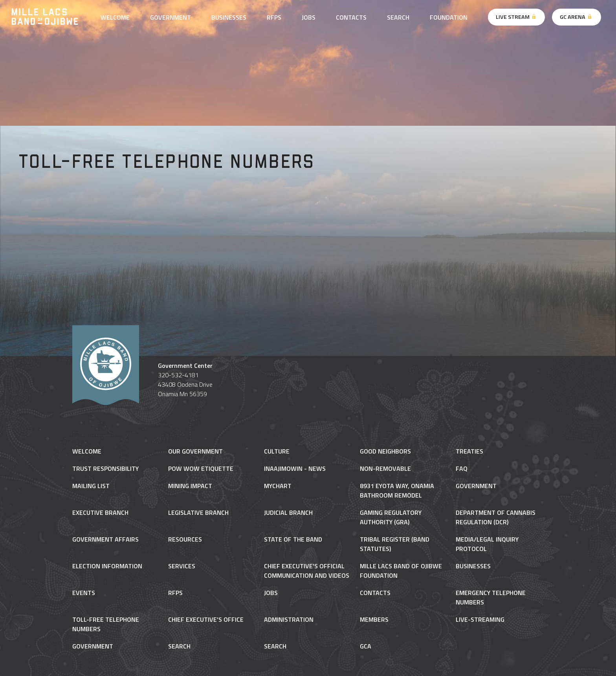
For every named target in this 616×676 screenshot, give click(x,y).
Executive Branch (100, 513)
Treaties (469, 451)
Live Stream (516, 17)
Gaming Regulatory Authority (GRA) (391, 517)
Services (182, 566)
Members (374, 619)
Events (84, 593)
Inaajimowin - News (295, 468)
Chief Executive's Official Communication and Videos (307, 571)
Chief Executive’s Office (206, 619)
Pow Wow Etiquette (201, 468)
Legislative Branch (198, 513)
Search (398, 17)
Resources (185, 539)
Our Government (195, 451)
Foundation (449, 17)
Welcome (115, 17)
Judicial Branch (288, 513)
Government (170, 17)
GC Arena (576, 17)
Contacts (351, 17)
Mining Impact (190, 486)
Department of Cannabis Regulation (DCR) (496, 517)
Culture (277, 451)
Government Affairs (105, 539)
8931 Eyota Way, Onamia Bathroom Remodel (397, 490)
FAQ (462, 468)
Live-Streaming (480, 619)
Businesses (229, 17)
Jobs (309, 17)
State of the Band (293, 539)
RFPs (274, 17)
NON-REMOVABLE (385, 468)
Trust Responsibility (105, 468)
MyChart (278, 486)
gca (366, 646)
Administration (289, 619)
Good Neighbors (385, 451)
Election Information (107, 566)
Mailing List (91, 486)
